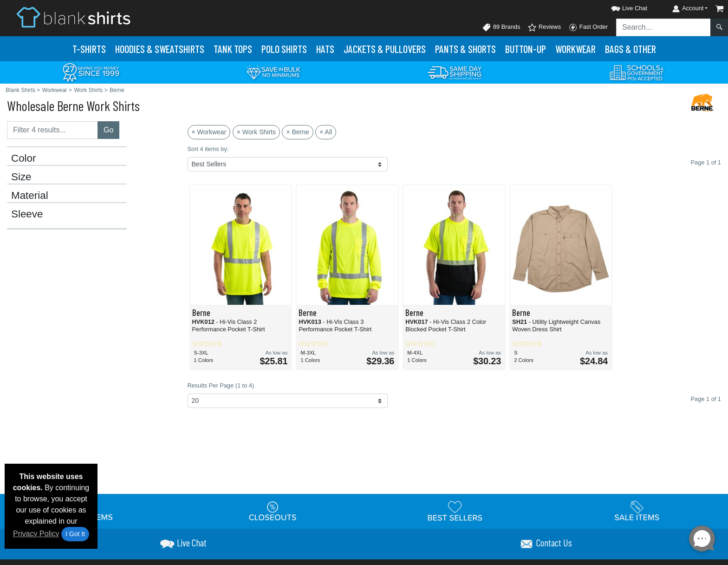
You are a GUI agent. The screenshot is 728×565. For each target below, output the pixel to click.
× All (326, 132)
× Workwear (209, 132)
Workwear (575, 49)
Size (21, 177)
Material (30, 196)
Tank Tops (233, 49)
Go (108, 130)
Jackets (385, 49)
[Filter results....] (52, 130)
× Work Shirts (256, 132)
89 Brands (501, 27)
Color (24, 158)
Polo (284, 49)
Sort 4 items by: (208, 149)
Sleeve (27, 214)
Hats (325, 49)
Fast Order (588, 27)
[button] (621, 7)
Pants (465, 49)
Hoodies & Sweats (160, 49)
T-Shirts (89, 49)
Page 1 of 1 (706, 399)
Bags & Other (630, 49)
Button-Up (526, 49)
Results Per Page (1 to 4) (221, 385)
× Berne (297, 132)
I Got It (75, 534)
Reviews (544, 27)
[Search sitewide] (663, 27)
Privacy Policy (36, 534)
